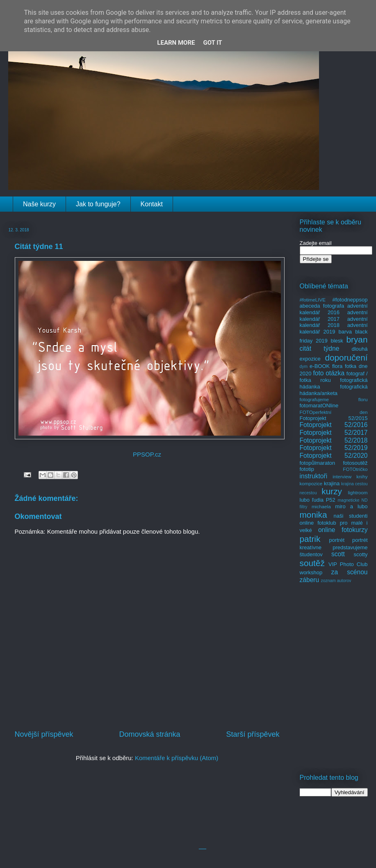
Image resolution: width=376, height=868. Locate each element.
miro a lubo (351, 506)
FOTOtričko (355, 469)
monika (313, 515)
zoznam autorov (336, 581)
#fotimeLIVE (313, 300)
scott (338, 554)
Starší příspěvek (253, 734)
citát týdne (320, 348)
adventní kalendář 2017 (334, 316)
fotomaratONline (319, 405)
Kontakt (152, 204)
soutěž (312, 563)
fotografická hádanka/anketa (334, 390)
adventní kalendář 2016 (334, 309)
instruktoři (314, 476)
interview (342, 476)
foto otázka (329, 373)
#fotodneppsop (350, 300)
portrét (337, 540)
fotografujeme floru (334, 399)
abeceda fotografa (322, 306)
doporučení (346, 357)
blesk (337, 341)
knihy (362, 476)
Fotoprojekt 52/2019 (334, 448)
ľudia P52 (324, 500)
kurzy (332, 491)
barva (345, 332)
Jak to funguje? (98, 204)
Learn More (176, 43)
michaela (321, 506)
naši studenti (350, 516)
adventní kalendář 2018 (334, 322)
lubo (305, 500)
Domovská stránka (149, 734)
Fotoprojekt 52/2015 (334, 418)
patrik (310, 539)
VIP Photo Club (348, 564)
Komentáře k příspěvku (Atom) (177, 758)
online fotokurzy (343, 530)
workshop (311, 572)
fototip (307, 469)
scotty (361, 554)
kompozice (311, 483)
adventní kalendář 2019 (334, 328)
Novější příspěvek (44, 734)
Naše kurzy (39, 204)
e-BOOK (320, 366)
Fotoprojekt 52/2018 (334, 440)
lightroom (358, 492)
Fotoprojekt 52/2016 (334, 425)
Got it (212, 43)
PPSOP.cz (147, 454)
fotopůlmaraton (318, 463)
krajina (332, 483)
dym (304, 367)
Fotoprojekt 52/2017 (334, 433)
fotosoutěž (355, 463)
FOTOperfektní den (334, 412)
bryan (357, 339)
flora (337, 366)
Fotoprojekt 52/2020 (334, 456)
